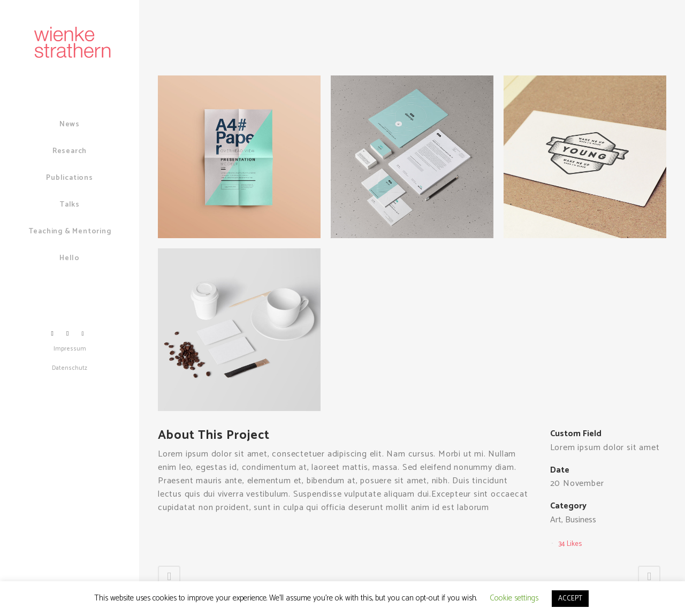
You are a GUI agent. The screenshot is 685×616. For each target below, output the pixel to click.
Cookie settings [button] (514, 598)
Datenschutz (70, 368)
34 (570, 544)
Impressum (70, 349)
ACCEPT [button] (570, 599)
